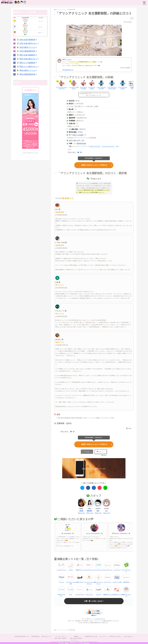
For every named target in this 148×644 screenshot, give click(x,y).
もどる (88, 452)
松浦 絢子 (90, 511)
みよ (106, 511)
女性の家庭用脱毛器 (28, 51)
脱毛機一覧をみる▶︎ (133, 88)
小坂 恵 (81, 511)
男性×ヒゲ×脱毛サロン (29, 67)
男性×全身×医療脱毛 (29, 55)
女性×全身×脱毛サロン (29, 43)
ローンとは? (78, 135)
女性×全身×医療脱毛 (29, 40)
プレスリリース (103, 636)
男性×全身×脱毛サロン (29, 59)
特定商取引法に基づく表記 (91, 636)
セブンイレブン (95, 146)
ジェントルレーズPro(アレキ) (74, 88)
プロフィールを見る (125, 67)
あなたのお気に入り (129, 636)
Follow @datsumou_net (68, 70)
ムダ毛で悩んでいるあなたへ (115, 636)
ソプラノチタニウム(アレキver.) (101, 88)
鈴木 (98, 511)
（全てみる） (87, 643)
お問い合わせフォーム (46, 636)
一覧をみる (104, 455)
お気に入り (101, 452)
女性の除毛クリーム (28, 47)
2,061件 (67, 643)
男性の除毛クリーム (28, 70)
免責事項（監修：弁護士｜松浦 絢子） (76, 637)
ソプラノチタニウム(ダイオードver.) (112, 88)
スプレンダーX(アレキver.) (84, 88)
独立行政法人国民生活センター (22, 636)
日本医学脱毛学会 (35, 636)
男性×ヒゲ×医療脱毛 (29, 63)
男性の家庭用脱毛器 (28, 74)
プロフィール (81, 513)
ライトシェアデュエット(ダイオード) (62, 88)
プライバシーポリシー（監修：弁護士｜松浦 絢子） (60, 637)
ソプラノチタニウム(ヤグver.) (123, 88)
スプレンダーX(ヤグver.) (92, 88)
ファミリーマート (108, 146)
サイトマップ (74, 640)
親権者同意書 (81, 143)
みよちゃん (69, 59)
